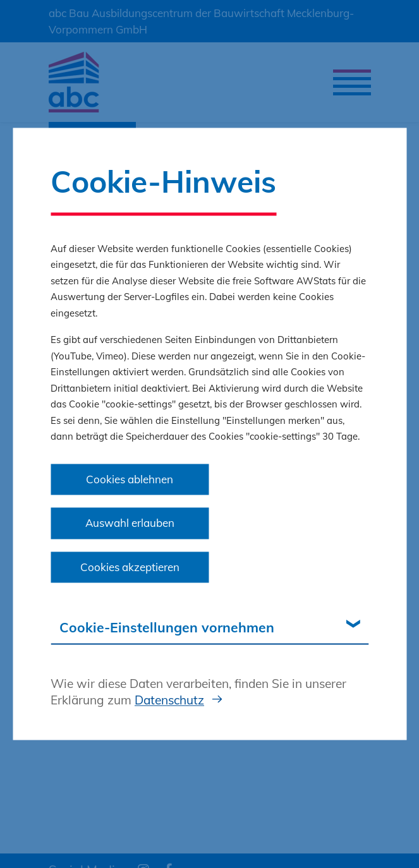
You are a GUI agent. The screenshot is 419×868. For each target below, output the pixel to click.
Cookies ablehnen (130, 479)
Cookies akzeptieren (130, 567)
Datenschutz (169, 700)
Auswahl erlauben (130, 523)
